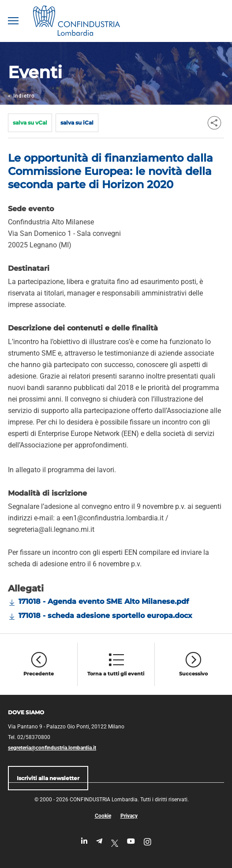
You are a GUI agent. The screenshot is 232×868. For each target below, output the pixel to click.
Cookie (103, 816)
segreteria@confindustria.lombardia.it (52, 748)
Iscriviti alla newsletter (48, 778)
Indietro (21, 96)
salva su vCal (30, 123)
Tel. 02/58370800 (29, 737)
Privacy (129, 816)
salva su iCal (77, 123)
